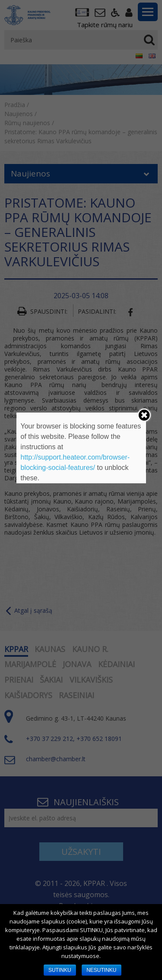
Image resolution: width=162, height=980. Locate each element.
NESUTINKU (101, 970)
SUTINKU (60, 970)
